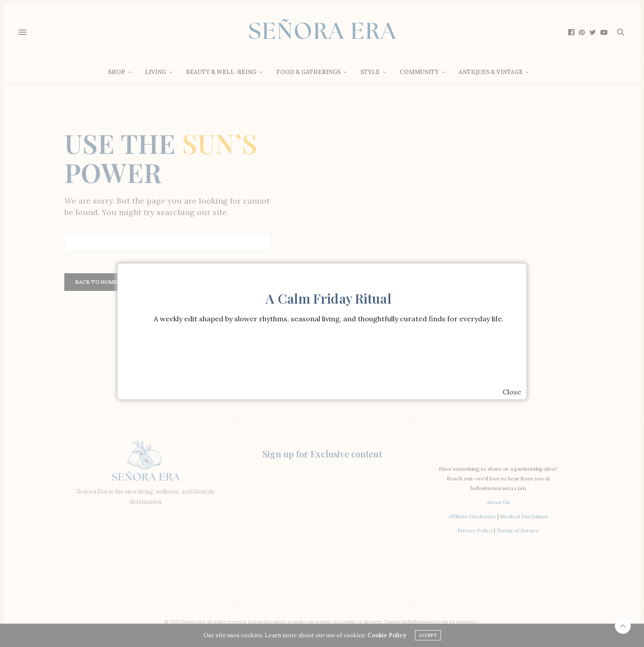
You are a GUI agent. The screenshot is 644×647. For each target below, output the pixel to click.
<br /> (329, 359)
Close (512, 392)
